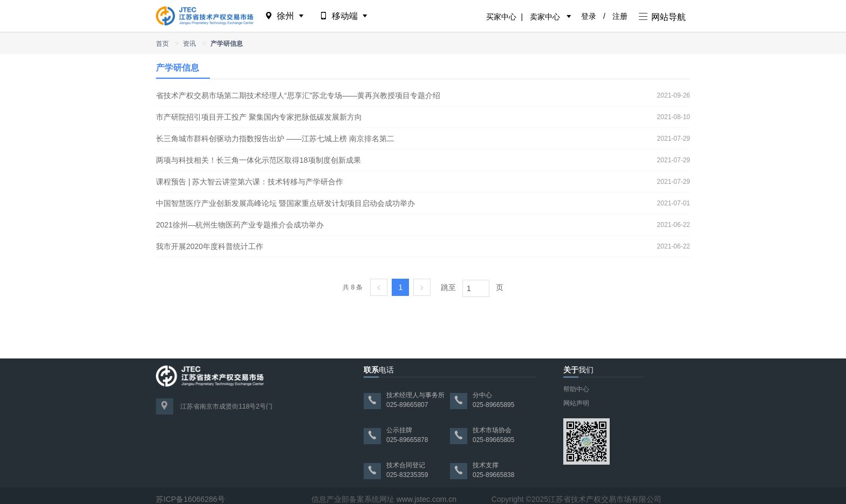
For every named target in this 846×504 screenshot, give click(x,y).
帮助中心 (576, 389)
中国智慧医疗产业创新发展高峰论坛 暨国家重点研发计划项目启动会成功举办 (285, 203)
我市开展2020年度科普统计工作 (210, 246)
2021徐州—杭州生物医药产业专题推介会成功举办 (240, 225)
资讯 (189, 44)
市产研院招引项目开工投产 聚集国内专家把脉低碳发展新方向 (259, 117)
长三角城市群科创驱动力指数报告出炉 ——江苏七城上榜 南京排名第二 (275, 139)
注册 (620, 16)
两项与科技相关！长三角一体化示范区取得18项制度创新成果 (258, 160)
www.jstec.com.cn (427, 499)
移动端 (344, 16)
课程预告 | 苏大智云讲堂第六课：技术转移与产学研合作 (250, 182)
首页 (162, 44)
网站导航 (662, 17)
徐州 (285, 16)
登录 (589, 16)
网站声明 (576, 403)
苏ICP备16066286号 (190, 499)
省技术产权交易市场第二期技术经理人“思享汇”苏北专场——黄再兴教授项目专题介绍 (298, 95)
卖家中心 (545, 17)
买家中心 (501, 17)
